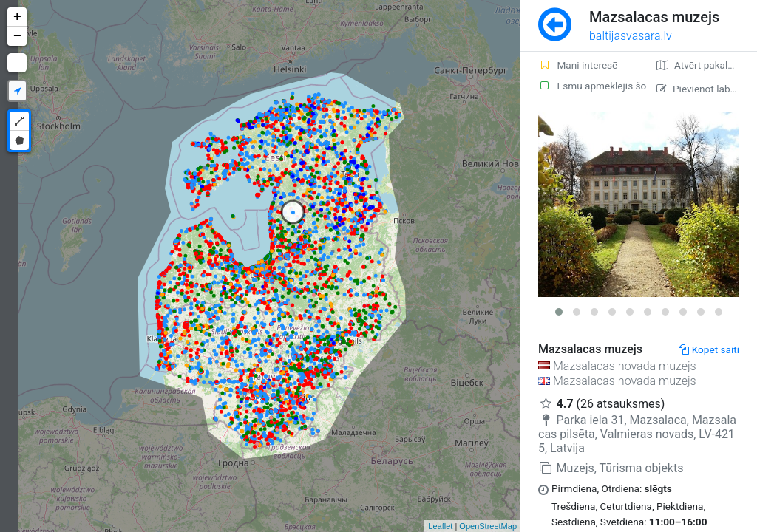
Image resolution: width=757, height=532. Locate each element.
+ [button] (17, 17)
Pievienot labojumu (707, 89)
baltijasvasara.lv (631, 36)
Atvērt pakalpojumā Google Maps (707, 65)
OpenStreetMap (488, 526)
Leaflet (440, 526)
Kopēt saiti (709, 349)
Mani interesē (578, 65)
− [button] (17, 36)
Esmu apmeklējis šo (588, 86)
